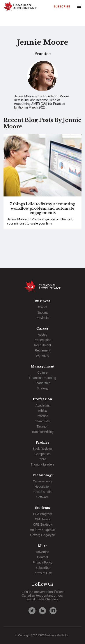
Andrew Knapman (42, 530)
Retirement (42, 350)
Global (42, 307)
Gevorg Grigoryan (42, 535)
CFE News (43, 519)
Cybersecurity (42, 481)
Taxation (42, 426)
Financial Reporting (42, 378)
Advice (42, 335)
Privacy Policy (42, 562)
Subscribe (62, 6)
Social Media (42, 492)
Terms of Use (43, 573)
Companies (43, 454)
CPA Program (43, 514)
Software (43, 497)
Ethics (42, 411)
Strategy (42, 388)
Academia (42, 405)
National (43, 312)
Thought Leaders (43, 464)
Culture (42, 373)
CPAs (42, 459)
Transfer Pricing (42, 432)
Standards (42, 421)
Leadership (42, 383)
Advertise (42, 552)
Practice (42, 416)
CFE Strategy (42, 524)
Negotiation (43, 487)
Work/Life (43, 356)
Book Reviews (42, 449)
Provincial (42, 318)
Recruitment (42, 345)
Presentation (43, 340)
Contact (42, 557)
